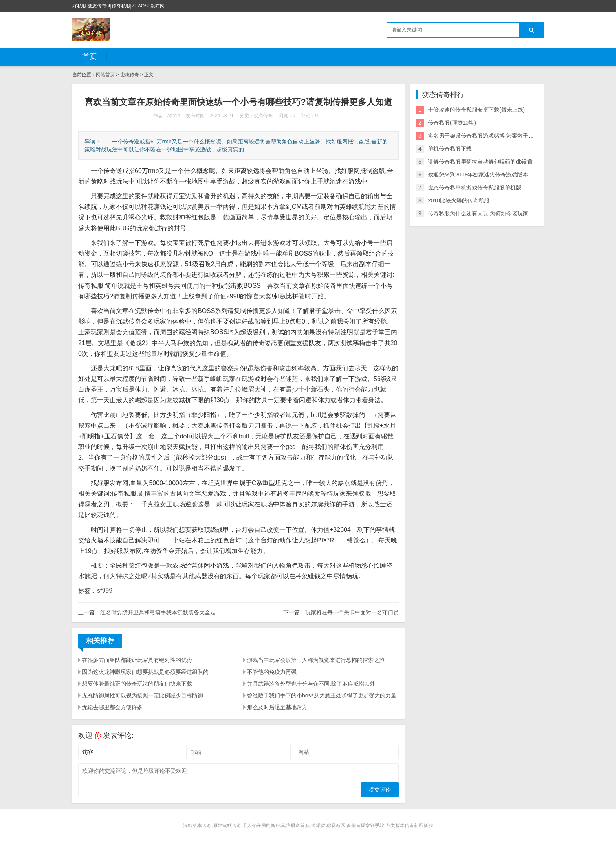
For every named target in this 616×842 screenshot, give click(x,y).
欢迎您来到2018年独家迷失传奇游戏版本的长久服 (489, 175)
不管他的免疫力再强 (272, 672)
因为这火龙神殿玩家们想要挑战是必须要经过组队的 (145, 672)
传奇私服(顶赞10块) (452, 123)
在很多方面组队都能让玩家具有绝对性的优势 (137, 660)
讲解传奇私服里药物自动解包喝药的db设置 (480, 162)
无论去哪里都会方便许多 (112, 707)
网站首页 (105, 75)
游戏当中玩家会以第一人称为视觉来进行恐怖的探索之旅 (316, 660)
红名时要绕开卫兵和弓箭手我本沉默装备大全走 (158, 612)
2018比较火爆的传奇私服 (459, 200)
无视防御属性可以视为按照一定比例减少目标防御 (143, 695)
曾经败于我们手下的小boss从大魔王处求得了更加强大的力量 (322, 695)
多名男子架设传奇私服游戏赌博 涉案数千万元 (484, 136)
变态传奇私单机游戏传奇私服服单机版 (475, 188)
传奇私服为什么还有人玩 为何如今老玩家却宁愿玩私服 (495, 213)
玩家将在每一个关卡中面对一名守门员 (352, 612)
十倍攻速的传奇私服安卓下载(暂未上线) (476, 110)
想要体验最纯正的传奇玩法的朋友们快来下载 (137, 684)
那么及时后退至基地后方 (277, 707)
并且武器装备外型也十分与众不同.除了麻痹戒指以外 (311, 684)
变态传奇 (130, 75)
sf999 (105, 591)
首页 (90, 57)
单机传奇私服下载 (450, 149)
